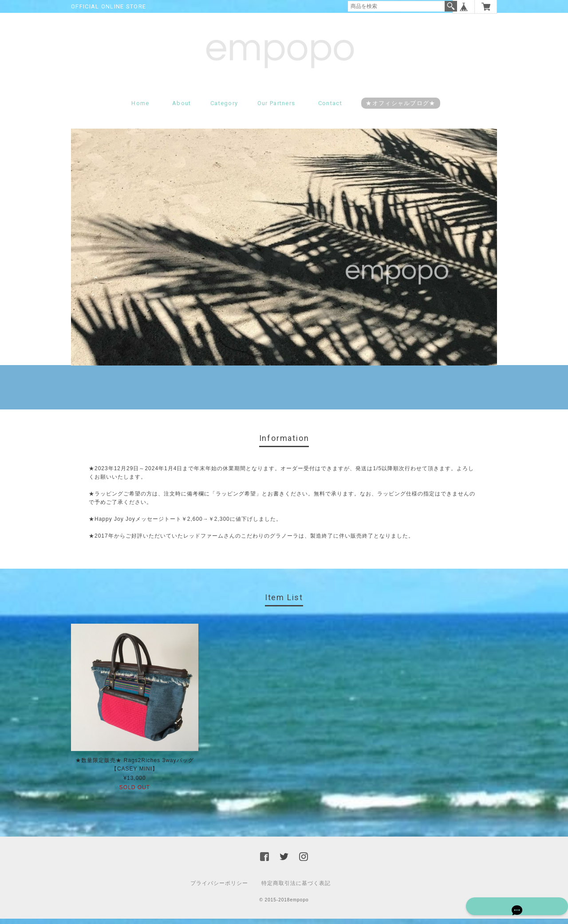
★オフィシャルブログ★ (400, 109)
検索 (451, 6)
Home (140, 109)
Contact (330, 109)
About (182, 109)
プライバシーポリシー (219, 889)
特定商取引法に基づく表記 (296, 889)
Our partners (276, 109)
